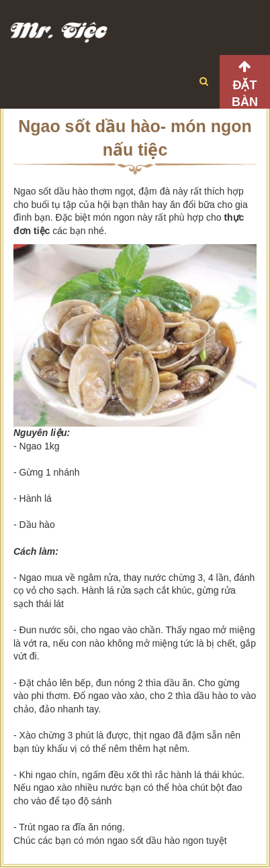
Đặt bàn (245, 94)
